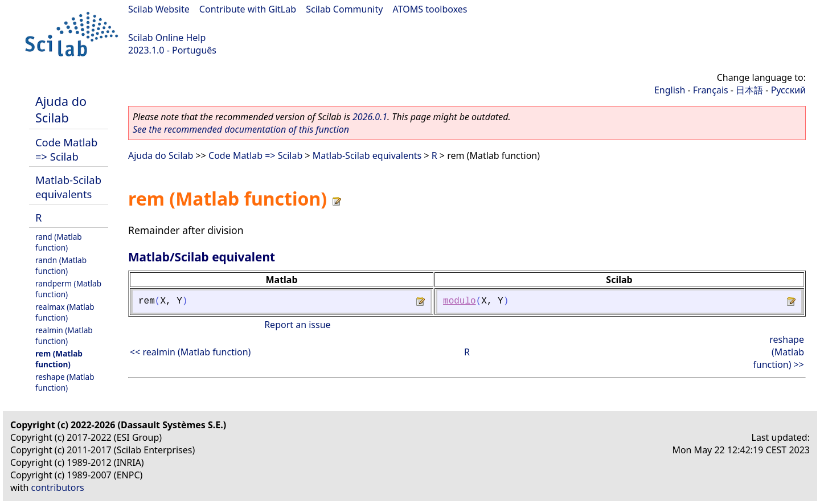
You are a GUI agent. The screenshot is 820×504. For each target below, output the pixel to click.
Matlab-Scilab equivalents (68, 187)
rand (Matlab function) (59, 242)
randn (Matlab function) (61, 265)
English (670, 90)
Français (711, 90)
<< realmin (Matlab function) (190, 352)
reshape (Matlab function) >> (778, 352)
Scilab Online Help (167, 38)
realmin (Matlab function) (64, 335)
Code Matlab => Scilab (66, 149)
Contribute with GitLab (248, 9)
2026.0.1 (370, 117)
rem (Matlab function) (59, 359)
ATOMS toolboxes (430, 9)
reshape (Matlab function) (65, 382)
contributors (58, 487)
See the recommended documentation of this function (241, 129)
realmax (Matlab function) (65, 312)
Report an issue (297, 325)
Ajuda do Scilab (61, 109)
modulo (460, 301)
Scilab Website (159, 9)
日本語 (749, 90)
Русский (788, 90)
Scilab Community (344, 9)
